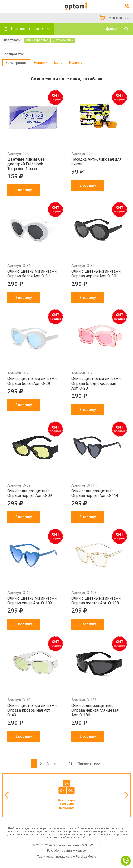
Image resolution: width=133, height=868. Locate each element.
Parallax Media (86, 857)
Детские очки (63, 40)
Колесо (81, 851)
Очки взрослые (37, 40)
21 (70, 764)
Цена (58, 63)
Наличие (76, 63)
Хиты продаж (16, 63)
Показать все (89, 764)
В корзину (24, 190)
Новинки (41, 63)
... (62, 764)
